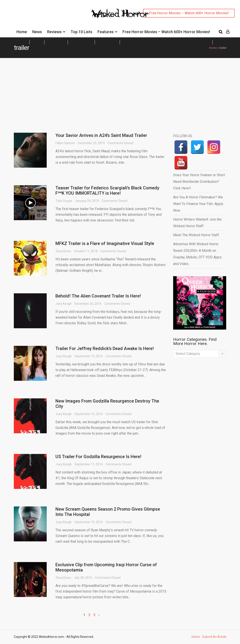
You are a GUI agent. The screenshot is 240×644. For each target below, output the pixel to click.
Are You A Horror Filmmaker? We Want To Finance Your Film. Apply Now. (198, 204)
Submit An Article (214, 637)
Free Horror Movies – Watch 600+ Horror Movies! (189, 13)
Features (106, 32)
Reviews (54, 32)
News (37, 32)
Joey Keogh (64, 304)
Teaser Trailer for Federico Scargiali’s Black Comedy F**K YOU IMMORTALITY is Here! (107, 190)
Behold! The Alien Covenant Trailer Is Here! (98, 296)
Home (22, 32)
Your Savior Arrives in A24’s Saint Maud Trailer (101, 135)
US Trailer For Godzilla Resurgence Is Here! (98, 457)
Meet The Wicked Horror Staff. (196, 235)
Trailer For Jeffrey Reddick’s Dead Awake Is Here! (105, 348)
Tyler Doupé (64, 201)
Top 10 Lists (81, 32)
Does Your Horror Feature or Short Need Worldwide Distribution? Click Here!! (199, 182)
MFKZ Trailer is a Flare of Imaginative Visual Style (105, 243)
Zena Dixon (63, 251)
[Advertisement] (120, 91)
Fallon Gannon (65, 143)
